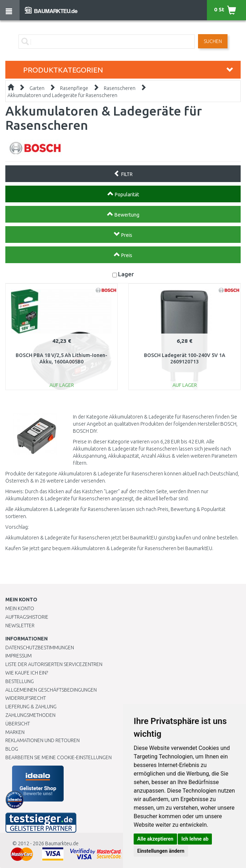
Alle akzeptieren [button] (155, 839)
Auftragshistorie (27, 617)
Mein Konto (20, 608)
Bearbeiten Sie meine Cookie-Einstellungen (58, 757)
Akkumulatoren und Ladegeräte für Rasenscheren (62, 95)
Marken (15, 732)
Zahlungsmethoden (30, 715)
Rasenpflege (74, 88)
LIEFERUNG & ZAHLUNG (31, 707)
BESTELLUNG (20, 681)
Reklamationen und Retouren (42, 740)
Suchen (213, 41)
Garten (37, 88)
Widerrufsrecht (26, 698)
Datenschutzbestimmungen (40, 648)
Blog (12, 749)
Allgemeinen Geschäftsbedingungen (51, 690)
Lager (126, 274)
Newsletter (20, 625)
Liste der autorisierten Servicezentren (54, 664)
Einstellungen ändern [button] (161, 851)
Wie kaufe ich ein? (27, 673)
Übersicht (18, 724)
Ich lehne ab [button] (195, 839)
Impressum (18, 656)
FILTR (123, 174)
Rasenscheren (120, 88)
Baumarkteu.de (62, 843)
